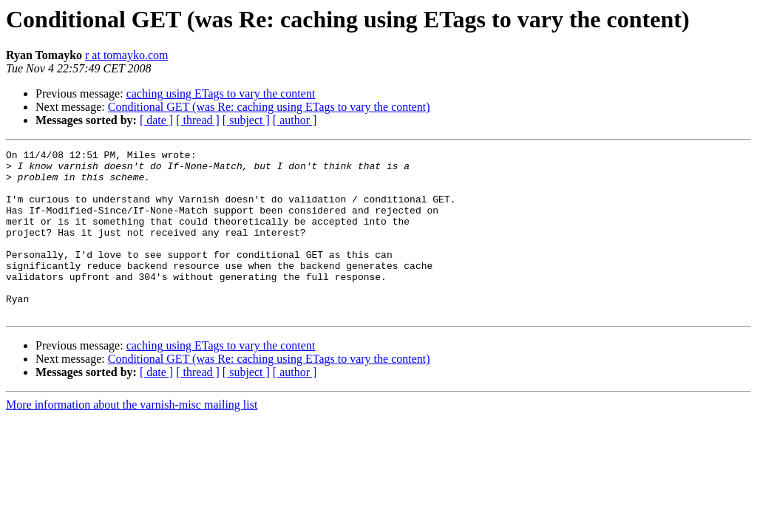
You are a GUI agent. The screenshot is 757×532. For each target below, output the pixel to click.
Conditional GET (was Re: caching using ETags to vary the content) (269, 107)
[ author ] (295, 120)
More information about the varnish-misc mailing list (132, 438)
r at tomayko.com (126, 55)
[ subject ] (246, 120)
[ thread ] (198, 120)
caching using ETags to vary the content (221, 93)
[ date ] (156, 120)
